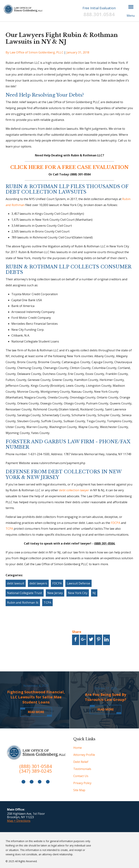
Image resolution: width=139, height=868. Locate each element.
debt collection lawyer (74, 490)
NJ (94, 593)
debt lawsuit (16, 583)
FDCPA (115, 523)
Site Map (79, 790)
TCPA (9, 529)
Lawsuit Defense (78, 583)
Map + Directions (19, 821)
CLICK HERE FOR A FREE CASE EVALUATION (69, 167)
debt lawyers (38, 583)
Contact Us (81, 776)
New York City (78, 593)
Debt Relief (81, 762)
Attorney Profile (84, 755)
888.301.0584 (99, 14)
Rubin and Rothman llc (23, 603)
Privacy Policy (82, 783)
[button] (131, 11)
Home (78, 748)
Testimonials (82, 769)
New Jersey (55, 593)
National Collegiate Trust (25, 593)
